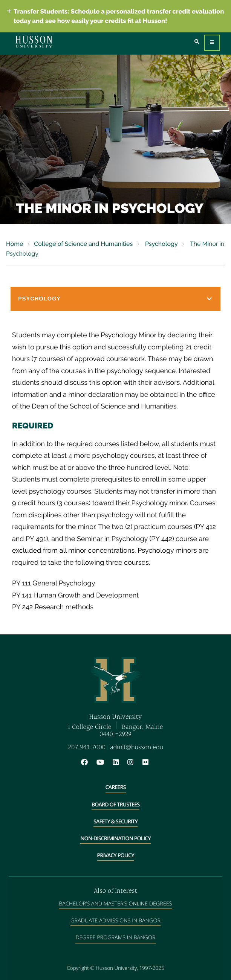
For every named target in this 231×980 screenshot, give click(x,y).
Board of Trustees (116, 805)
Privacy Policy (115, 856)
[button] (115, 299)
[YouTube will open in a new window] (104, 763)
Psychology (161, 244)
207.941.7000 (87, 747)
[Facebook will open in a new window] (88, 763)
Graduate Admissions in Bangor (115, 921)
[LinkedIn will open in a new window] (119, 763)
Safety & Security (115, 822)
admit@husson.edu (137, 747)
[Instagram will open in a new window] (134, 763)
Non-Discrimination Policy (115, 839)
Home (15, 244)
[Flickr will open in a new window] (146, 763)
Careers (116, 787)
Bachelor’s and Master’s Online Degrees (115, 904)
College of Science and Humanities (83, 244)
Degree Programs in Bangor (115, 938)
